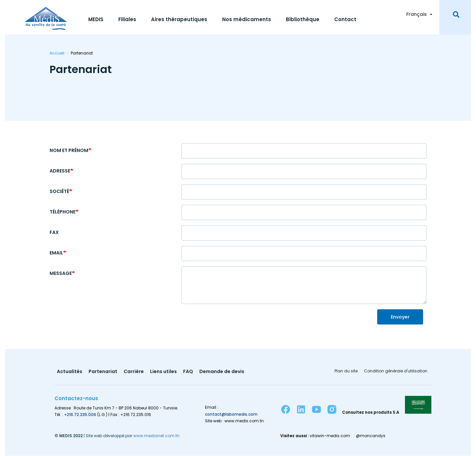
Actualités (70, 372)
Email (56, 253)
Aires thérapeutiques (179, 19)
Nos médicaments (247, 19)
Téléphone (62, 212)
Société (59, 191)
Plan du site (346, 371)
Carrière (134, 372)
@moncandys (371, 436)
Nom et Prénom (69, 150)
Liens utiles (163, 372)
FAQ (188, 372)
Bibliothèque (303, 19)
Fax (54, 232)
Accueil (57, 53)
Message (61, 273)
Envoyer (400, 317)
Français (416, 14)
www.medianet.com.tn (156, 436)
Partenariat (103, 372)
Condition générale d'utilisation (396, 371)
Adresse (60, 171)
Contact (345, 19)
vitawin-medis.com (330, 436)
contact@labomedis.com (231, 414)
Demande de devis (222, 372)
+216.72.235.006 (80, 415)
